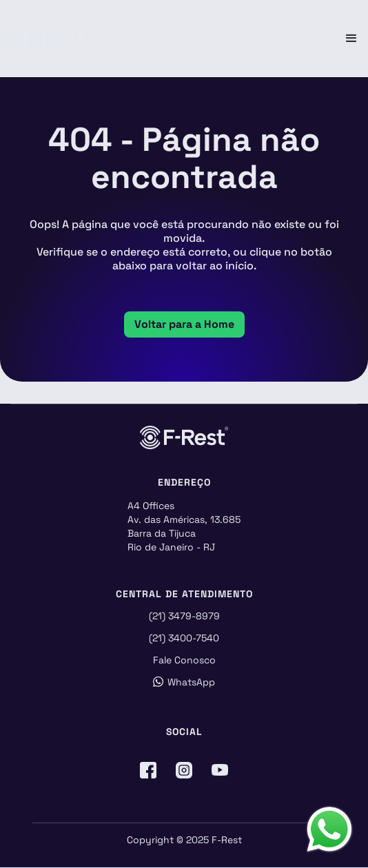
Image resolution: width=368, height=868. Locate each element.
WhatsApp (184, 682)
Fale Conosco (184, 660)
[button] (351, 39)
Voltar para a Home (184, 324)
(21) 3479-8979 (184, 616)
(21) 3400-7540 (184, 638)
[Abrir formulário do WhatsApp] (329, 829)
